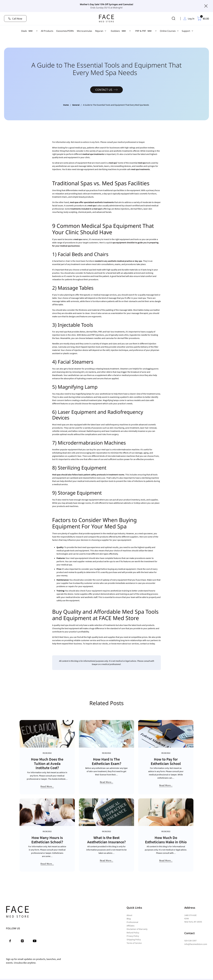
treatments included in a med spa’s (86, 209)
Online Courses (168, 31)
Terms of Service (134, 943)
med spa (113, 163)
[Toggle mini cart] (203, 19)
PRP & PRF (141, 31)
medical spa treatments (93, 154)
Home (66, 105)
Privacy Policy (133, 936)
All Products (47, 31)
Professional (132, 922)
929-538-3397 (190, 941)
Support (186, 31)
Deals (24, 31)
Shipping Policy (134, 939)
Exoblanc (115, 31)
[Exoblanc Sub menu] (130, 31)
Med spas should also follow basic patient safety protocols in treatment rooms (88, 475)
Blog (129, 919)
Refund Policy (133, 933)
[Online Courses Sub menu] (178, 31)
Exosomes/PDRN (65, 31)
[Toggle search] (174, 19)
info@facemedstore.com (196, 944)
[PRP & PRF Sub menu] (156, 31)
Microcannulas (84, 31)
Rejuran (99, 31)
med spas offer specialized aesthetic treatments (92, 202)
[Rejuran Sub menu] (105, 31)
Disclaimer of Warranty (137, 929)
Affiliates (131, 926)
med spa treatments (140, 169)
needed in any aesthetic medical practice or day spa (118, 261)
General (76, 105)
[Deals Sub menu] (37, 31)
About (129, 915)
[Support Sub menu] (192, 31)
